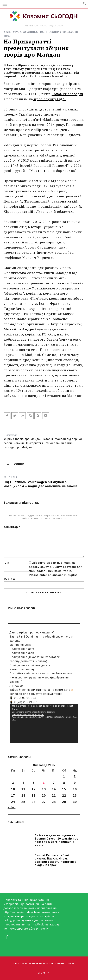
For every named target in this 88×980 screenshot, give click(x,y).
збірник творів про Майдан (23, 439)
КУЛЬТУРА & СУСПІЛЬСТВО (24, 32)
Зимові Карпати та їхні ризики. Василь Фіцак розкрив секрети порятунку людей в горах (56, 860)
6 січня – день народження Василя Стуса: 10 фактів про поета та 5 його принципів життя (57, 840)
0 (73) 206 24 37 (25, 702)
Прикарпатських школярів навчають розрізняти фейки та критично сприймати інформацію (44, 828)
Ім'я (6, 563)
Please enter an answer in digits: (53, 575)
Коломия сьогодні (67, 94)
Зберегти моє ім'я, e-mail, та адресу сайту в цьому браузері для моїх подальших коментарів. (56, 567)
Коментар (12, 527)
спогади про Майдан (18, 447)
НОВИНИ (53, 32)
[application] (44, 724)
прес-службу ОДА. (50, 99)
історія (48, 439)
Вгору (44, 973)
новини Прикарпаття (28, 443)
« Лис (12, 807)
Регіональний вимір (59, 443)
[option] (44, 481)
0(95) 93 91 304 (25, 698)
